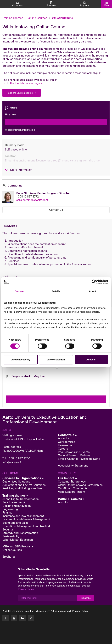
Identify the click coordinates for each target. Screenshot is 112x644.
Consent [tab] (20, 291)
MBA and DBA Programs (18, 546)
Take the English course (20, 93)
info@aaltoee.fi (12, 462)
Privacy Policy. (26, 589)
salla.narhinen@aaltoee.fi (32, 200)
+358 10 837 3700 (19, 458)
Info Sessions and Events (74, 452)
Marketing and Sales (15, 523)
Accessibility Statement (73, 465)
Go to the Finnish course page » (22, 83)
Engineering (10, 509)
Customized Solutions (16, 481)
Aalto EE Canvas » (71, 499)
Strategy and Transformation (20, 533)
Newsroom (65, 445)
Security (8, 529)
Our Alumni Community (73, 488)
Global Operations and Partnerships (80, 485)
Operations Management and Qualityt (26, 526)
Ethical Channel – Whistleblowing (79, 459)
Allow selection (56, 360)
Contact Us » (67, 435)
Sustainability (11, 536)
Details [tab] (56, 291)
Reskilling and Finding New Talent (23, 488)
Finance (7, 512)
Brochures (9, 557)
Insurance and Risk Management (23, 516)
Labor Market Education (18, 540)
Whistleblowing (63, 18)
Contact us (56, 210)
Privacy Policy (80, 611)
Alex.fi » (63, 502)
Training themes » (15, 495)
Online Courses (37, 18)
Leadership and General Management (26, 519)
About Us (64, 438)
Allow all (91, 360)
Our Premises (66, 442)
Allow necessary (21, 360)
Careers (63, 449)
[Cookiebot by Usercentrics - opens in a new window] (94, 282)
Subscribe (86, 598)
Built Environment (14, 502)
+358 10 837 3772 (28, 196)
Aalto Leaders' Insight (72, 492)
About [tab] (92, 291)
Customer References (72, 481)
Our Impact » (67, 478)
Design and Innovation (17, 506)
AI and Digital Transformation (21, 499)
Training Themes (13, 18)
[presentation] (30, 384)
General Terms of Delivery (74, 455)
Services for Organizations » (23, 478)
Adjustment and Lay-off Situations (24, 485)
